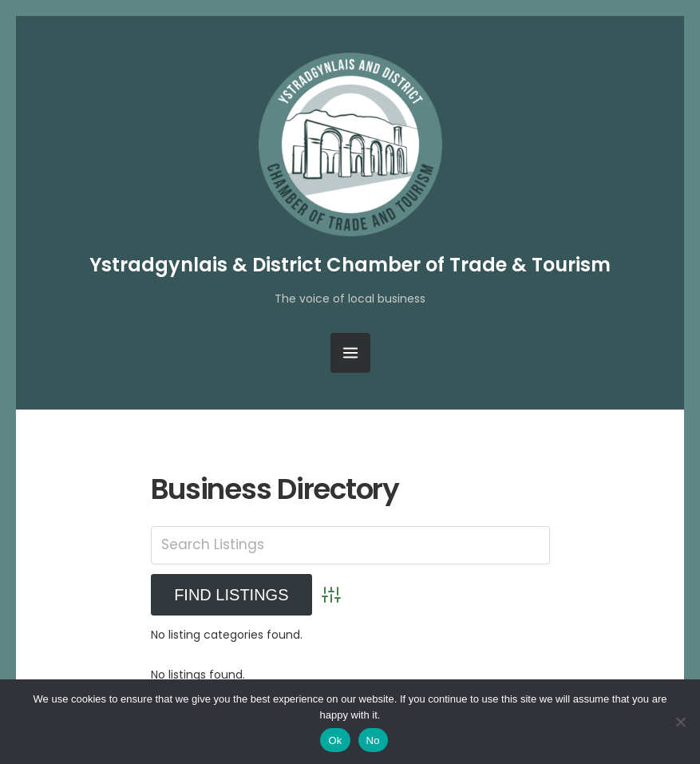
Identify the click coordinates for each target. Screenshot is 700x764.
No (373, 740)
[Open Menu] (350, 353)
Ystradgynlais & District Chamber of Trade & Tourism (350, 265)
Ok (335, 740)
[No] (680, 722)
